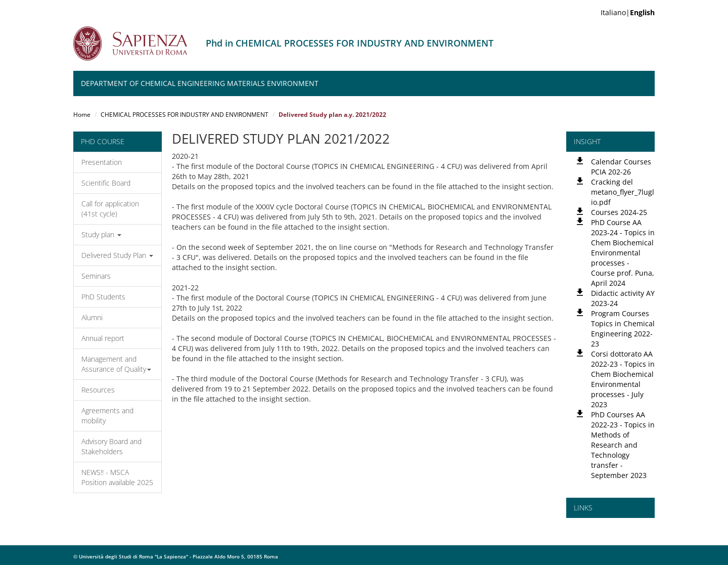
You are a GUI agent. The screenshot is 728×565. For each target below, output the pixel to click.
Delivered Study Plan (117, 255)
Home (82, 115)
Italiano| (628, 12)
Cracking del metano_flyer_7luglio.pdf (623, 192)
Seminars (96, 276)
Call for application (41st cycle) (110, 209)
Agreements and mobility (107, 416)
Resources (98, 390)
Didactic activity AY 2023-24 (623, 298)
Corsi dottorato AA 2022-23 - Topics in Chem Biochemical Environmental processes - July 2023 (623, 379)
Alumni (92, 317)
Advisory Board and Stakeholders (111, 446)
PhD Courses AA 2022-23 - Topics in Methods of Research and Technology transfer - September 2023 (623, 445)
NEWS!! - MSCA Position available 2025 (117, 477)
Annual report (103, 338)
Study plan (101, 234)
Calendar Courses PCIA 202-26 (621, 167)
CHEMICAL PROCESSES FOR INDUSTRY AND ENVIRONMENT (185, 115)
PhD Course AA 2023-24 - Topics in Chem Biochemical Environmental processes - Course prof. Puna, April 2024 (623, 253)
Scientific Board (106, 183)
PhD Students (103, 297)
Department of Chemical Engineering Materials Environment (200, 83)
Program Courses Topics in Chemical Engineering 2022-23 (623, 329)
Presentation (102, 162)
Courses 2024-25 (619, 212)
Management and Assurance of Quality (116, 364)
